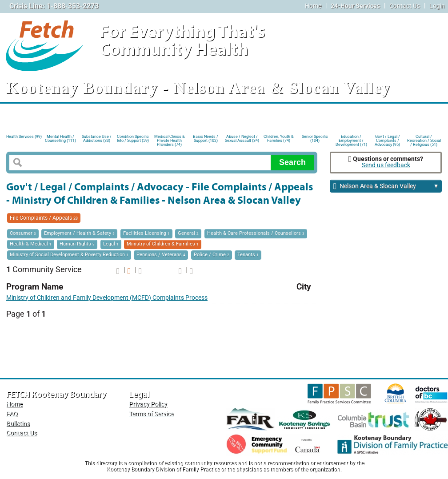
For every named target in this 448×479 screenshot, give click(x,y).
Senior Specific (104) (315, 139)
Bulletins (18, 424)
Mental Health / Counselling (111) (60, 139)
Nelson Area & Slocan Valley (386, 187)
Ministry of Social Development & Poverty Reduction (69, 255)
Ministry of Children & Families (163, 244)
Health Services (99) (24, 137)
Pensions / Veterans (161, 255)
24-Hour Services (355, 6)
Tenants (248, 255)
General (188, 233)
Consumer (23, 233)
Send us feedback (386, 165)
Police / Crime (212, 255)
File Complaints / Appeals (44, 218)
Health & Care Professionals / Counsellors (256, 233)
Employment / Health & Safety (79, 233)
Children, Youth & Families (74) (279, 139)
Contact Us (405, 6)
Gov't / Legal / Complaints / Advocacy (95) (387, 140)
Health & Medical (31, 244)
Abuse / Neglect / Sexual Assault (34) (242, 139)
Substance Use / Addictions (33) (97, 139)
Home (313, 6)
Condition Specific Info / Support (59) (133, 139)
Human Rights (77, 244)
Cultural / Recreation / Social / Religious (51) (424, 140)
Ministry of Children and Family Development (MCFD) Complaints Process (107, 298)
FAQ (12, 414)
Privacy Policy (148, 404)
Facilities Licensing (146, 233)
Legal (111, 244)
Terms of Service (151, 414)
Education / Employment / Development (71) (351, 140)
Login (437, 6)
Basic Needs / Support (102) (206, 139)
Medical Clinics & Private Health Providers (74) (170, 140)
